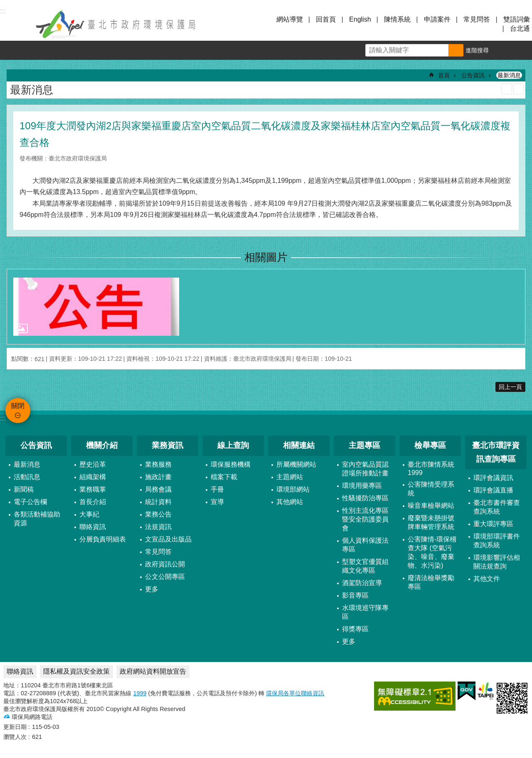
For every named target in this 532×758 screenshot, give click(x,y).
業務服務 (158, 464)
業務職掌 (93, 489)
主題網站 (290, 477)
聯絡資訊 (93, 527)
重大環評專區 (493, 524)
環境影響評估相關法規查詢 (497, 562)
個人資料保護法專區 (365, 545)
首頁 (444, 75)
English (360, 19)
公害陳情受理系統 (431, 489)
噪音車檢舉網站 (431, 506)
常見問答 (477, 19)
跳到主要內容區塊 (4, 4)
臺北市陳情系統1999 (431, 469)
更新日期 (15, 727)
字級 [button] (503, 50)
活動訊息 (27, 477)
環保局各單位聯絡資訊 (295, 693)
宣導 (217, 502)
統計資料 (158, 502)
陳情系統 (397, 19)
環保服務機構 (231, 464)
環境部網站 (293, 489)
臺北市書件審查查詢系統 (497, 507)
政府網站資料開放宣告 (153, 671)
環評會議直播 (493, 490)
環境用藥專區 (362, 486)
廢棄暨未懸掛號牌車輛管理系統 (431, 522)
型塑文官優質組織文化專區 (365, 566)
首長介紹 (93, 502)
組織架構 (93, 477)
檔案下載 (224, 477)
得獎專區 (355, 629)
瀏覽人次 (15, 737)
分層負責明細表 (103, 539)
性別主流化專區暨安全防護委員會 (365, 519)
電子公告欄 (30, 502)
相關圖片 (266, 257)
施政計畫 (158, 477)
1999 (140, 693)
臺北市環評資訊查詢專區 (496, 452)
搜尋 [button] (456, 50)
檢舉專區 (430, 445)
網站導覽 (290, 19)
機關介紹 (102, 445)
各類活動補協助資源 (37, 519)
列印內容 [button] (507, 89)
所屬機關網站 (296, 464)
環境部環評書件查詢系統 (497, 541)
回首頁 (326, 19)
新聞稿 (24, 489)
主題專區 (365, 445)
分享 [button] (522, 50)
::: (3, 418)
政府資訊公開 (165, 564)
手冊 (217, 489)
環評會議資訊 (493, 478)
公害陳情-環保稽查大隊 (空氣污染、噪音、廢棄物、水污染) (432, 552)
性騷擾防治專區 (365, 498)
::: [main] (9, 67)
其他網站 (290, 502)
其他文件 (487, 579)
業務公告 (158, 514)
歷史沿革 (93, 464)
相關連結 (299, 445)
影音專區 (355, 595)
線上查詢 (233, 445)
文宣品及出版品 (168, 539)
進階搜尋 (477, 50)
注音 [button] (519, 89)
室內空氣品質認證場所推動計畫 (365, 469)
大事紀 (89, 514)
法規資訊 (158, 527)
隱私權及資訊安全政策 (76, 671)
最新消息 (509, 75)
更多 (152, 589)
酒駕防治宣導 (362, 583)
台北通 (520, 28)
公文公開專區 (165, 577)
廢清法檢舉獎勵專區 (431, 582)
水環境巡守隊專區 (365, 612)
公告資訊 (473, 75)
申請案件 (437, 19)
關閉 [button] (17, 24)
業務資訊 (167, 445)
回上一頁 (510, 387)
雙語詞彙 (517, 19)
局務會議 (158, 489)
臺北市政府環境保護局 (116, 24)
